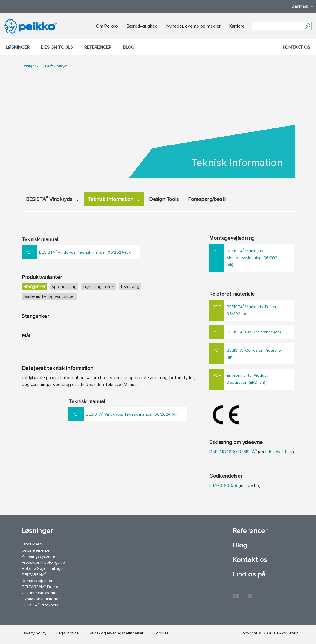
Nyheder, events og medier (193, 26)
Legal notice (67, 633)
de (270, 452)
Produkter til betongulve (43, 562)
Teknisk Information (114, 199)
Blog (129, 47)
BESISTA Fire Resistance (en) (254, 331)
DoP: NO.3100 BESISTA (233, 452)
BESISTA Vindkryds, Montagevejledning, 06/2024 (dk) (253, 257)
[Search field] (277, 26)
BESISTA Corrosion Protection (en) (255, 353)
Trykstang (130, 287)
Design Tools (57, 47)
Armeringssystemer (39, 556)
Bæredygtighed (142, 26)
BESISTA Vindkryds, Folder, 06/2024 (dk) (252, 310)
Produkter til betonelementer (36, 547)
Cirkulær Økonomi (38, 593)
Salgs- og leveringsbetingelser (116, 633)
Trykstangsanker (98, 287)
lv (291, 452)
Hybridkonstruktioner (41, 599)
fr (258, 485)
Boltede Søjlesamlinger (43, 568)
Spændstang (64, 287)
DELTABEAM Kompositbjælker (37, 577)
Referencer (98, 47)
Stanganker (34, 287)
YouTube (236, 593)
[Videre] (307, 26)
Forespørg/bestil (207, 199)
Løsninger (18, 47)
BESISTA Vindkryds (52, 199)
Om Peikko (107, 26)
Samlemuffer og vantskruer (49, 296)
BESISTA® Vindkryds (53, 66)
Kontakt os (296, 47)
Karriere (237, 26)
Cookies (161, 633)
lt (285, 452)
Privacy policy (34, 633)
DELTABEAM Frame (40, 586)
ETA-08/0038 (223, 485)
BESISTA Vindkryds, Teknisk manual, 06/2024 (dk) (85, 252)
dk (278, 452)
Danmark (299, 6)
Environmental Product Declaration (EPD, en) (247, 379)
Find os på (249, 574)
